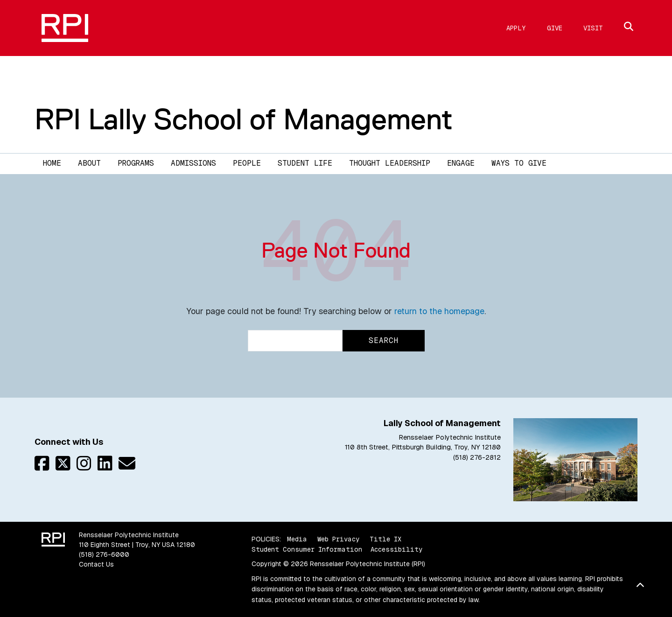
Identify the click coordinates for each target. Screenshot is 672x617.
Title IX (385, 539)
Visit (593, 28)
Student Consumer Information (307, 549)
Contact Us (96, 564)
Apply (516, 28)
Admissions (193, 163)
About (89, 163)
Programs (136, 163)
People (247, 163)
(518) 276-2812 (477, 457)
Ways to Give (519, 163)
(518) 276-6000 (104, 554)
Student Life (305, 163)
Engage (461, 163)
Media (297, 539)
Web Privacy (338, 539)
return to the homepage (439, 311)
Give (555, 28)
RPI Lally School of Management (244, 119)
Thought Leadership (390, 163)
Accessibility (396, 549)
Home (52, 163)
